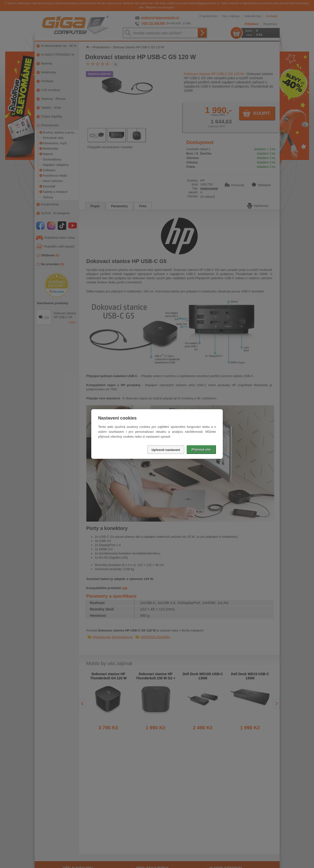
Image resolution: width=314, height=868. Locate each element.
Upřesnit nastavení (166, 450)
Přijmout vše (201, 450)
